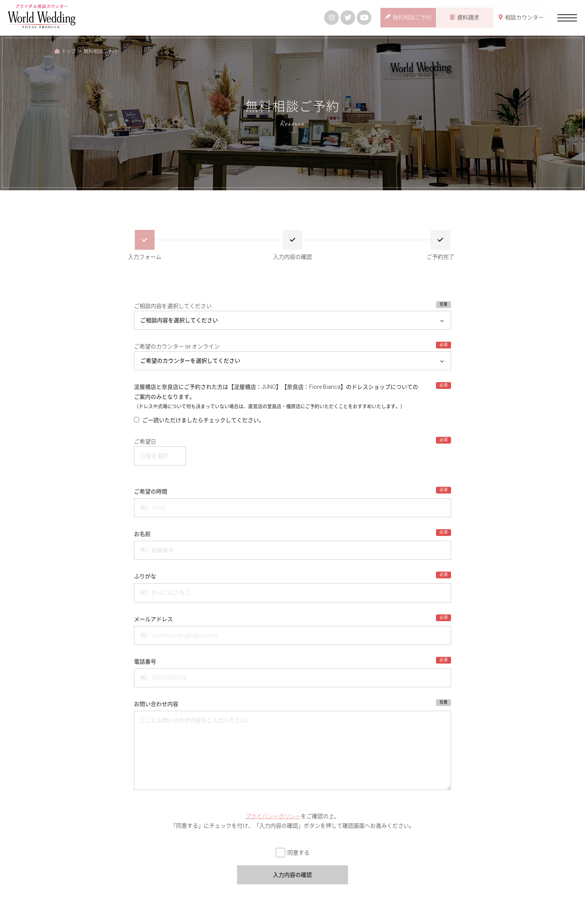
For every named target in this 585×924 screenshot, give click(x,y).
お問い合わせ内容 (156, 704)
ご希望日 (145, 442)
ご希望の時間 (151, 492)
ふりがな (145, 576)
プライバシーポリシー (273, 816)
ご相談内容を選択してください (173, 306)
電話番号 (145, 662)
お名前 (142, 534)
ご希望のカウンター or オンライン (177, 346)
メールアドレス (153, 619)
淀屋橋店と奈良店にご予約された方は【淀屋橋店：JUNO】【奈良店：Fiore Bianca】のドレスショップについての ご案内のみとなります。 (276, 397)
